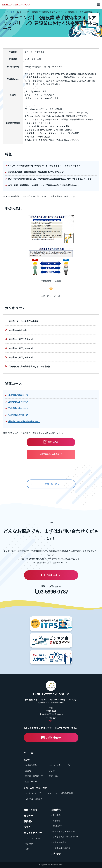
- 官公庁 (51, 771)
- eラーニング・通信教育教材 (60, 793)
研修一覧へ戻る (52, 484)
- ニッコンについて (32, 839)
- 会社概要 (56, 815)
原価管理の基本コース (18, 395)
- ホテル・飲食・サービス (59, 765)
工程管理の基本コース (18, 408)
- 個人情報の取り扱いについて (65, 837)
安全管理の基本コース (18, 415)
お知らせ (56, 854)
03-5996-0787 (53, 592)
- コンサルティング (32, 793)
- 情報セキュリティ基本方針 (64, 832)
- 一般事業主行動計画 (61, 848)
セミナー (28, 816)
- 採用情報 (56, 821)
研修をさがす (31, 810)
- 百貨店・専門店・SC (34, 776)
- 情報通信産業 (30, 765)
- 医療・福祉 (53, 776)
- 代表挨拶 (28, 844)
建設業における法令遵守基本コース (24, 422)
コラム (27, 827)
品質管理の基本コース (18, 402)
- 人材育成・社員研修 (33, 799)
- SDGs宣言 (57, 826)
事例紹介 (28, 821)
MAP (51, 721)
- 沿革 (26, 849)
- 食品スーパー (30, 782)
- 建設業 (27, 771)
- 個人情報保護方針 (60, 842)
